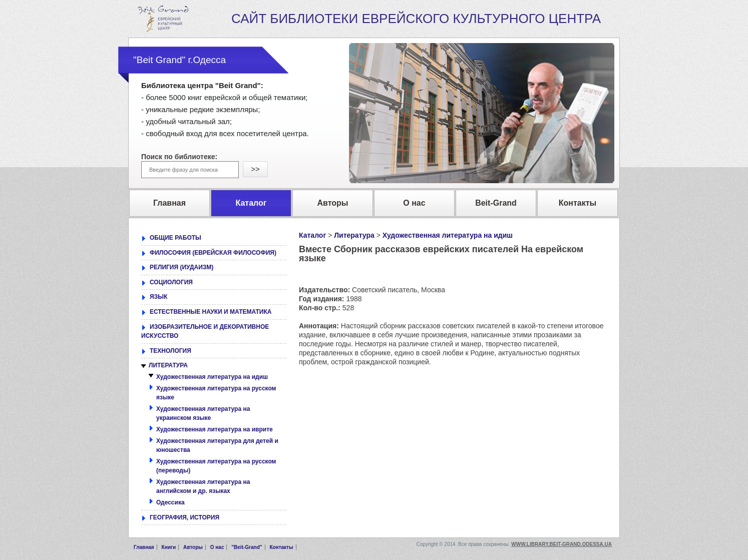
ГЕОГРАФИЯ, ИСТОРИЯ (184, 517)
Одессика (170, 502)
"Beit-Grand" (247, 547)
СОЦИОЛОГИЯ (171, 282)
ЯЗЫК (158, 297)
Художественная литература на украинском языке (203, 414)
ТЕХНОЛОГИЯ (170, 351)
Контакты (281, 547)
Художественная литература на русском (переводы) (216, 466)
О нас (217, 547)
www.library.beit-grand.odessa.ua (562, 544)
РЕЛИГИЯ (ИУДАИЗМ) (181, 267)
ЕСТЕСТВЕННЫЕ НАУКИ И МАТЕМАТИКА (211, 312)
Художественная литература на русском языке (216, 393)
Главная (144, 547)
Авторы (193, 547)
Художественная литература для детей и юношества (217, 446)
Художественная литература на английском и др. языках (203, 487)
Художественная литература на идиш (448, 235)
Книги (169, 547)
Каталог (312, 235)
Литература (354, 235)
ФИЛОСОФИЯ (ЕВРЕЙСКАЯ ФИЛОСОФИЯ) (213, 253)
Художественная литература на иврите (215, 429)
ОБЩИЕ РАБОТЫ (175, 238)
